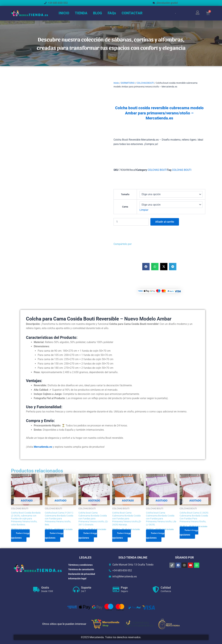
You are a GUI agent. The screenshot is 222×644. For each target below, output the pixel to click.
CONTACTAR (132, 13)
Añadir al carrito (165, 222)
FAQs (112, 13)
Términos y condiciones (80, 565)
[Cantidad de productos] (131, 222)
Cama (125, 207)
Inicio (116, 83)
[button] (146, 267)
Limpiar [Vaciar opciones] (144, 210)
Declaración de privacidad (82, 574)
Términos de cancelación (81, 569)
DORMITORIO (128, 83)
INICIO (64, 13)
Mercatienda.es (43, 447)
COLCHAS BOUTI (145, 83)
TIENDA (81, 13)
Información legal (77, 579)
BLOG (98, 13)
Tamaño (125, 194)
